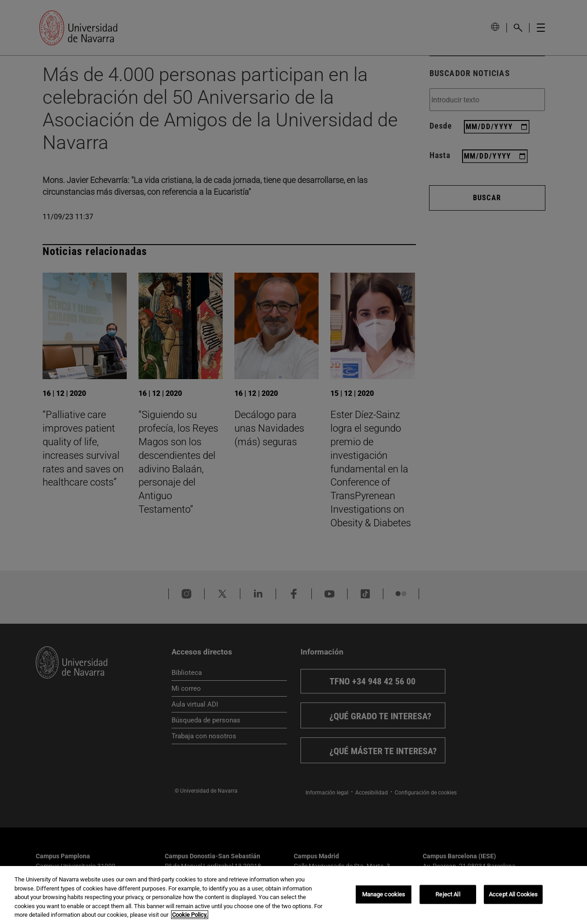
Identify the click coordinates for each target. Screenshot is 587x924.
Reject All (448, 894)
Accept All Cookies (513, 894)
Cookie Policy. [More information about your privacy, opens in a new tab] (190, 915)
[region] (293, 895)
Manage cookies (384, 894)
